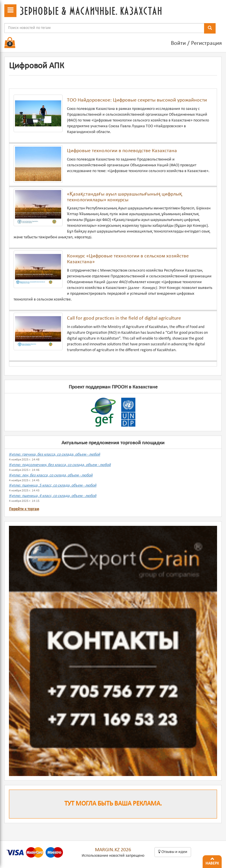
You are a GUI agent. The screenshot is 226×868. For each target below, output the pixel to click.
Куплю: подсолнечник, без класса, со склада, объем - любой (60, 465)
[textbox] (104, 28)
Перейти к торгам (24, 509)
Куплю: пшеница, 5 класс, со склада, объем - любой (53, 485)
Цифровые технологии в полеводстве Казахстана (122, 151)
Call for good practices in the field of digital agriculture (124, 318)
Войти (178, 43)
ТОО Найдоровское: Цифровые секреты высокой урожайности (137, 100)
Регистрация (206, 43)
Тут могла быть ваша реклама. (113, 804)
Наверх (212, 860)
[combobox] (104, 28)
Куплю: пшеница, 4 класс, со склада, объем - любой (53, 496)
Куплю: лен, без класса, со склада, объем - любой (51, 475)
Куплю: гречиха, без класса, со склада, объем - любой (55, 455)
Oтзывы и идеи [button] (173, 852)
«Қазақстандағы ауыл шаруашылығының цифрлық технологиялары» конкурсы (125, 197)
